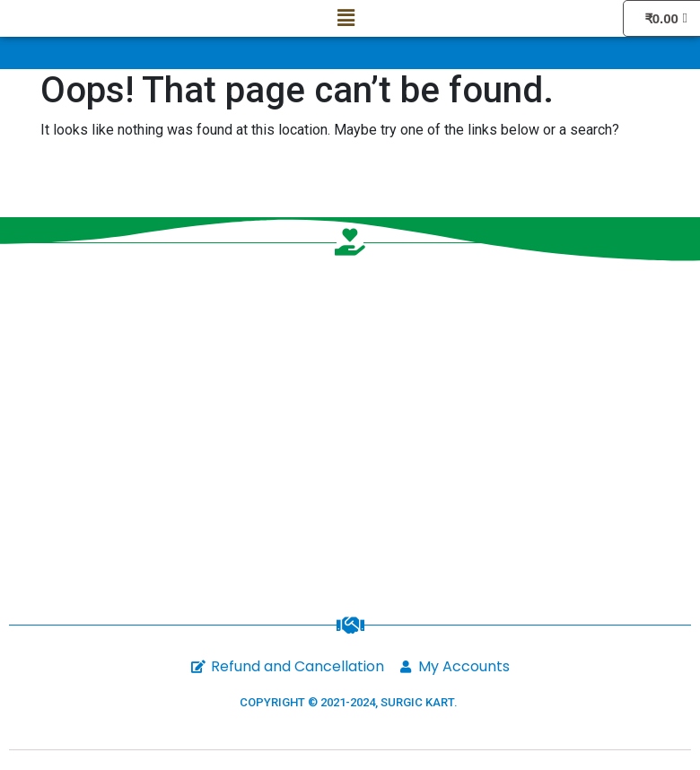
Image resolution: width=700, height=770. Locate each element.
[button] (346, 18)
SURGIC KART (417, 702)
